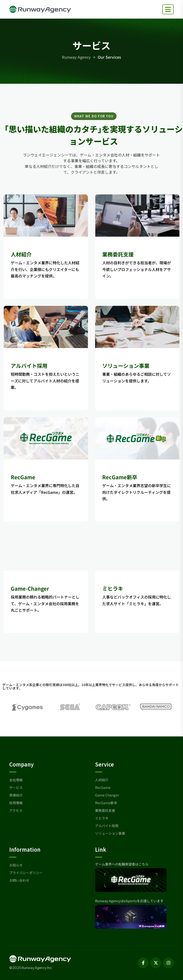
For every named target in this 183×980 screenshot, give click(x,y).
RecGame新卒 (120, 477)
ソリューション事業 (126, 365)
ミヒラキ (113, 588)
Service (104, 764)
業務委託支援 (118, 254)
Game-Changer (30, 588)
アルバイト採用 (29, 365)
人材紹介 (21, 254)
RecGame (23, 477)
